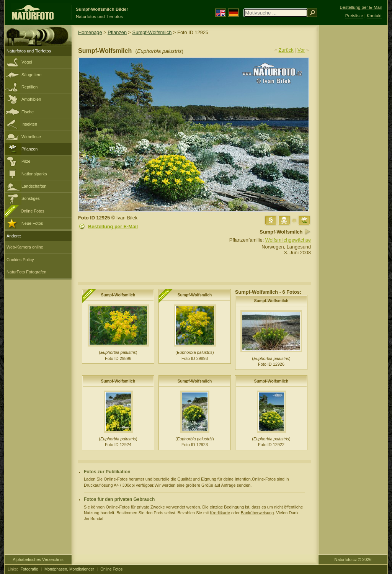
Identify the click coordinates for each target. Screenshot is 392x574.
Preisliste (354, 16)
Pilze (26, 161)
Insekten (29, 124)
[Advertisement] (353, 147)
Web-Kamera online (25, 247)
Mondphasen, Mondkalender (69, 569)
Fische (28, 112)
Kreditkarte (220, 513)
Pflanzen (29, 149)
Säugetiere (32, 75)
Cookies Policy (20, 260)
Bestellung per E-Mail (113, 226)
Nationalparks (34, 174)
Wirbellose (31, 137)
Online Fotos (33, 211)
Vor (301, 50)
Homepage (90, 32)
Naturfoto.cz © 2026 (353, 559)
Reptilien (29, 87)
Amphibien (31, 99)
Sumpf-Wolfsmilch (152, 32)
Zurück (286, 50)
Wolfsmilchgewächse (288, 240)
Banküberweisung (257, 513)
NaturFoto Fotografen (26, 272)
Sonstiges (31, 198)
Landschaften (34, 186)
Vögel (27, 62)
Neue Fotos (32, 223)
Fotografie (29, 569)
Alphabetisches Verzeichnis (38, 559)
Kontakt (374, 16)
